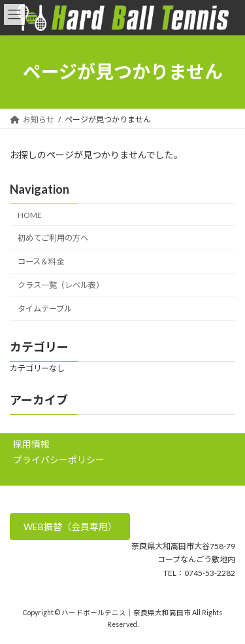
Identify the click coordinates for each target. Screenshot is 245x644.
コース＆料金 (41, 261)
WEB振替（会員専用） (70, 527)
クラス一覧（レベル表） (61, 285)
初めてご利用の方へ (53, 238)
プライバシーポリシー (59, 460)
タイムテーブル (45, 309)
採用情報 (31, 444)
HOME (30, 215)
